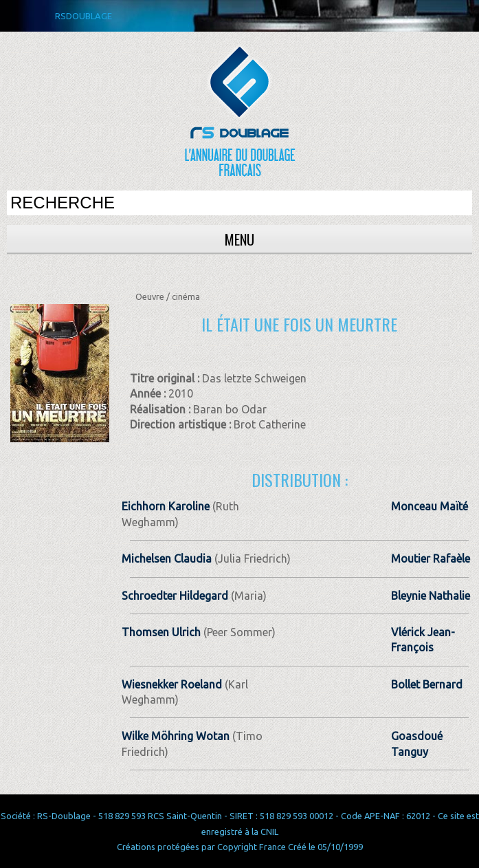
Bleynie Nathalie (431, 596)
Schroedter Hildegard (175, 596)
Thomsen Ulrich (161, 632)
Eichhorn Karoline (166, 506)
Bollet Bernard (427, 684)
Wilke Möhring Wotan (176, 736)
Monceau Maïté (430, 506)
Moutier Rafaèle (431, 558)
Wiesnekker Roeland (172, 684)
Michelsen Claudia (167, 558)
